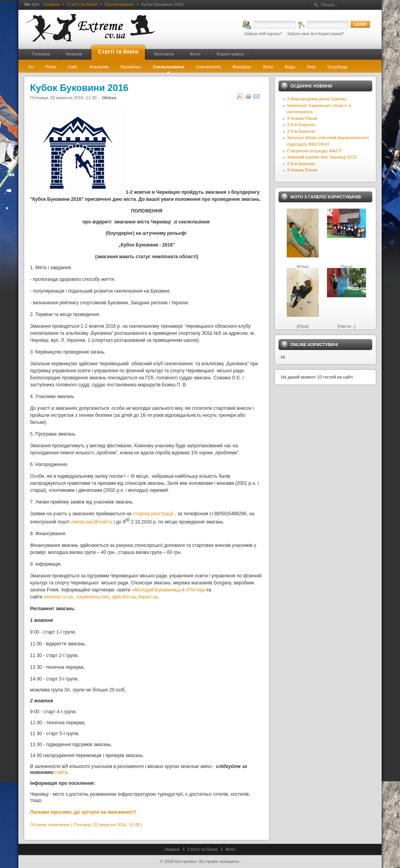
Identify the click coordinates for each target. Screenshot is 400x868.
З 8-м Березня (301, 125)
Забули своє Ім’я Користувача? (316, 34)
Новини (172, 849)
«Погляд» (196, 590)
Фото (230, 849)
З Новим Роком (302, 118)
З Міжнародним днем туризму (317, 99)
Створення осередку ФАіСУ (314, 151)
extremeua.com (93, 597)
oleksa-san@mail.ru (91, 522)
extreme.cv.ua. (59, 597)
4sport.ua (148, 597)
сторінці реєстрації (153, 514)
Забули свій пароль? (263, 34)
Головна (51, 4)
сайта (61, 772)
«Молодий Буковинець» (157, 590)
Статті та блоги (82, 4)
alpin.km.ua (124, 597)
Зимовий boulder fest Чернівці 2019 (322, 157)
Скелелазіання (119, 4)
